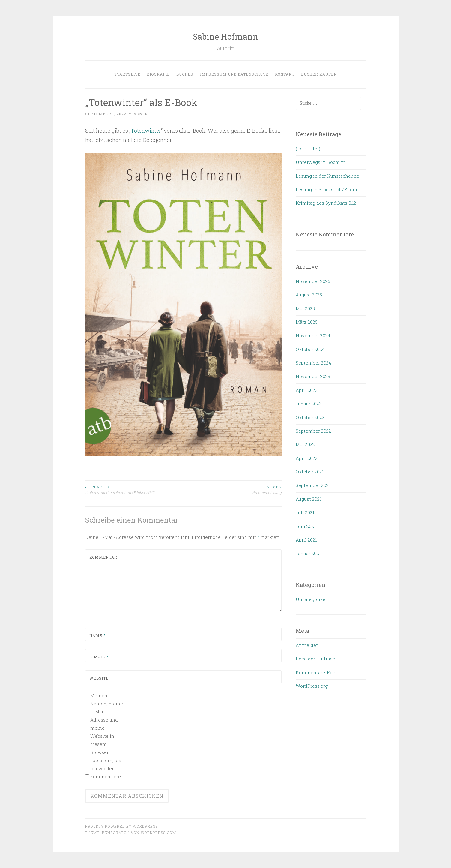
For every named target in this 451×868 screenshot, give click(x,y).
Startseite (127, 74)
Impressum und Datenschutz (234, 74)
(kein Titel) (308, 149)
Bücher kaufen (319, 74)
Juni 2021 (306, 526)
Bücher (185, 74)
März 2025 (307, 322)
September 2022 (313, 431)
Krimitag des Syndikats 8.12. (326, 203)
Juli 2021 (305, 512)
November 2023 (313, 376)
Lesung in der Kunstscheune (327, 176)
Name (97, 635)
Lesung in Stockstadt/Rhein (326, 189)
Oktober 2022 (310, 417)
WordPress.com (158, 832)
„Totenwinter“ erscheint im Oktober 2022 (134, 489)
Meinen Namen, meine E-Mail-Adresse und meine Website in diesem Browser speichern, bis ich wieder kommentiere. (107, 736)
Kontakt (285, 74)
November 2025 (313, 281)
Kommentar (103, 557)
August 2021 (309, 499)
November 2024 (313, 335)
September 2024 (313, 363)
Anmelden (307, 645)
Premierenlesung (232, 489)
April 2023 (307, 390)
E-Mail (99, 656)
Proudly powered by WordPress (121, 826)
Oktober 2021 (310, 472)
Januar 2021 (308, 553)
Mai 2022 (305, 444)
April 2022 (307, 458)
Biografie (158, 74)
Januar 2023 (309, 404)
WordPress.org (312, 686)
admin (141, 114)
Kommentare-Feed (317, 672)
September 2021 (313, 485)
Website (99, 678)
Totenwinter (146, 131)
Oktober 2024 (310, 349)
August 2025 (309, 295)
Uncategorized (312, 599)
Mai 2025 (305, 308)
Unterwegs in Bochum (321, 162)
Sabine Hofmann (225, 36)
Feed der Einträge (315, 659)
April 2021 (306, 540)
